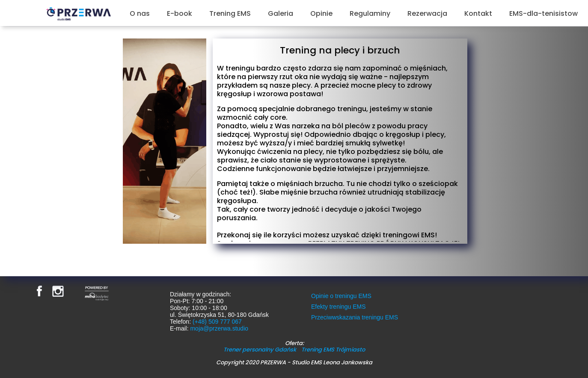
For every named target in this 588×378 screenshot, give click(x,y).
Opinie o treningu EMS (341, 296)
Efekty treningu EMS (339, 307)
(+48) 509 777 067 (217, 322)
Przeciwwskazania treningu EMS (355, 317)
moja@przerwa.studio (219, 328)
